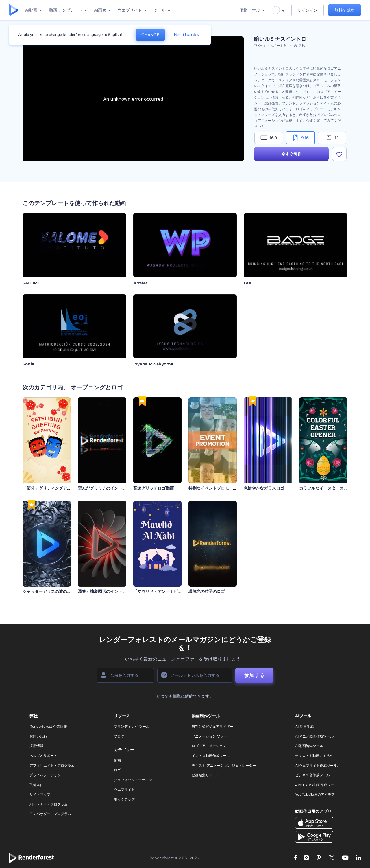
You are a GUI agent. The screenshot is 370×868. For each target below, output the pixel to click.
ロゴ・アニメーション (209, 746)
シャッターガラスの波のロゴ (49, 591)
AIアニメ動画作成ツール (314, 736)
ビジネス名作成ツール (312, 775)
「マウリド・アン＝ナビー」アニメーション (174, 591)
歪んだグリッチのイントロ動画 (106, 488)
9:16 (300, 138)
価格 (243, 10)
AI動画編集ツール (309, 746)
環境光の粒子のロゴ (207, 591)
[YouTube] (345, 858)
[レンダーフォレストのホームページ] (14, 10)
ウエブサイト (124, 789)
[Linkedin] (358, 858)
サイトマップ (40, 794)
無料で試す (345, 10)
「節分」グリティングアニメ (49, 488)
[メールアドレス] (195, 675)
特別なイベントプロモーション (217, 488)
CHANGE (150, 35)
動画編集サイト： (206, 775)
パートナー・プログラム (49, 804)
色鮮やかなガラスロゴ (264, 488)
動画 (117, 761)
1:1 (332, 138)
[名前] (125, 675)
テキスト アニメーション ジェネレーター (224, 765)
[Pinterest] (319, 858)
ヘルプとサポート (43, 756)
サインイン (308, 10)
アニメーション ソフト (209, 736)
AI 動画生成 (304, 726)
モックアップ (124, 799)
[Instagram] (306, 858)
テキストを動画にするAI (314, 756)
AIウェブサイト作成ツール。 (318, 765)
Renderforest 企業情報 (48, 726)
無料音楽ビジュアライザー (212, 726)
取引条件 (36, 785)
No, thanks (186, 35)
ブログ (119, 736)
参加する (254, 675)
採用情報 (36, 746)
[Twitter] (332, 858)
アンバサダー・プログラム (50, 814)
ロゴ (117, 770)
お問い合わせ (40, 736)
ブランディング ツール (132, 726)
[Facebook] (296, 858)
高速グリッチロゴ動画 (153, 488)
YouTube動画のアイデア (315, 794)
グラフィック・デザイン (133, 780)
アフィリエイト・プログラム (52, 765)
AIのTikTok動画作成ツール (316, 785)
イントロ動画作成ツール (211, 756)
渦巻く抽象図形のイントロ (102, 591)
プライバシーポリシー (47, 775)
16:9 (269, 138)
